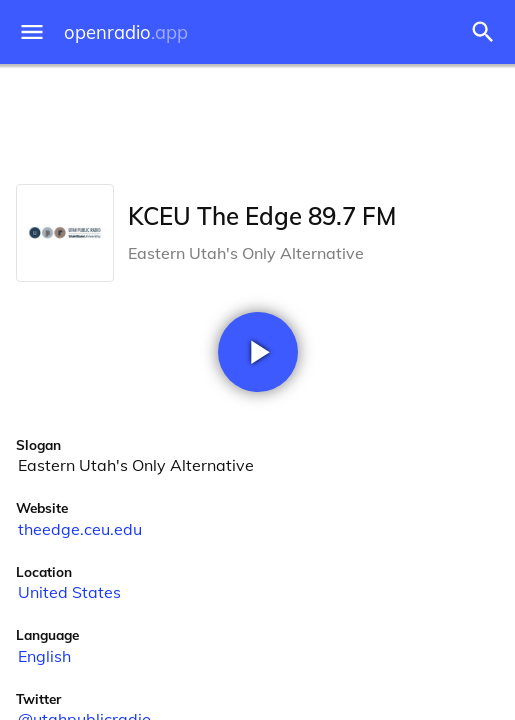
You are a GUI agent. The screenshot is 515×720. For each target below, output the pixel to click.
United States (69, 592)
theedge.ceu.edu (80, 529)
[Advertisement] (257, 120)
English (44, 656)
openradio (126, 32)
